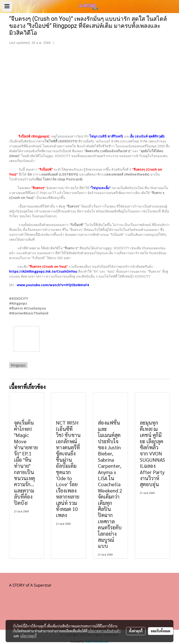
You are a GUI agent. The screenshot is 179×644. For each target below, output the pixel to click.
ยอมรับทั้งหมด (161, 631)
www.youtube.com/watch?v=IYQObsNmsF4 (53, 285)
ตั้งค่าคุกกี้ (136, 631)
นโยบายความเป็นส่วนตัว (104, 631)
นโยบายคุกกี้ (28, 636)
